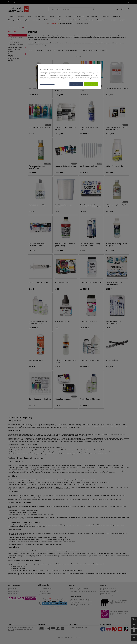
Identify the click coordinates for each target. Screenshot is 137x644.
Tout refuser (76, 84)
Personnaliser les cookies (47, 84)
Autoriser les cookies (91, 84)
